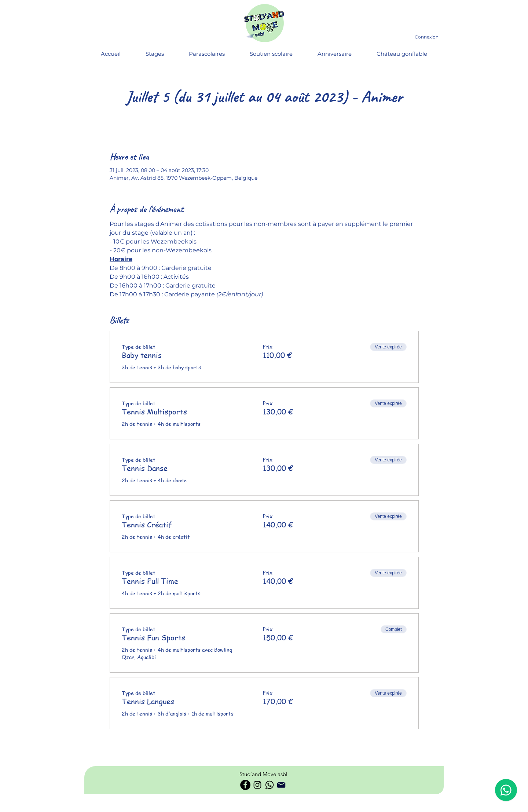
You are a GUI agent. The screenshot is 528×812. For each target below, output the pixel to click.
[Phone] (281, 785)
